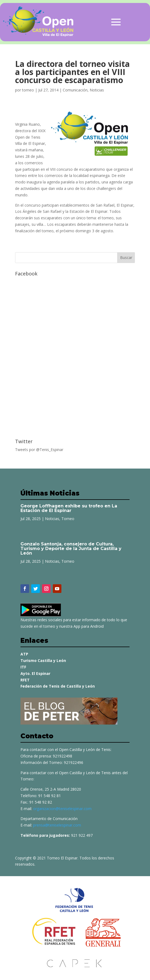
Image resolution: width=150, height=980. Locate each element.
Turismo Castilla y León (43, 660)
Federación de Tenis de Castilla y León (58, 686)
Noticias (97, 90)
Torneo (68, 519)
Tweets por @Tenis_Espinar (39, 450)
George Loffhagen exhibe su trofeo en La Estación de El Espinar (69, 508)
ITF (23, 667)
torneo (28, 90)
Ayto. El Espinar (35, 673)
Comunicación (75, 90)
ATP (24, 654)
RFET (25, 680)
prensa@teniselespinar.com (57, 825)
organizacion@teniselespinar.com (62, 809)
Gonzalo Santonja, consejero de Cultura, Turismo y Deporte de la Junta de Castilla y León (71, 549)
